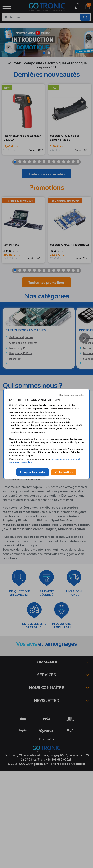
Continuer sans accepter (72, 395)
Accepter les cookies (33, 472)
